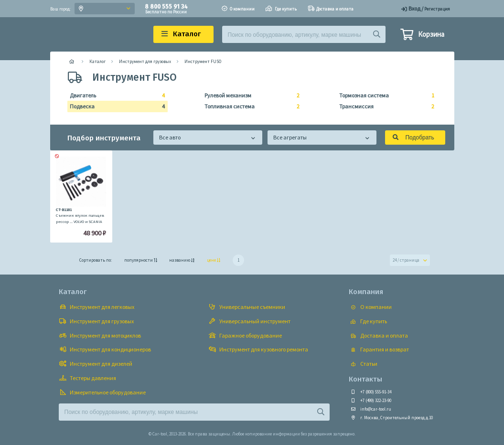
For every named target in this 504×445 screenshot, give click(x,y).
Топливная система (249, 106)
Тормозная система (384, 95)
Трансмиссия (384, 106)
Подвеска (114, 106)
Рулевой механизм (249, 95)
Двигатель (114, 95)
